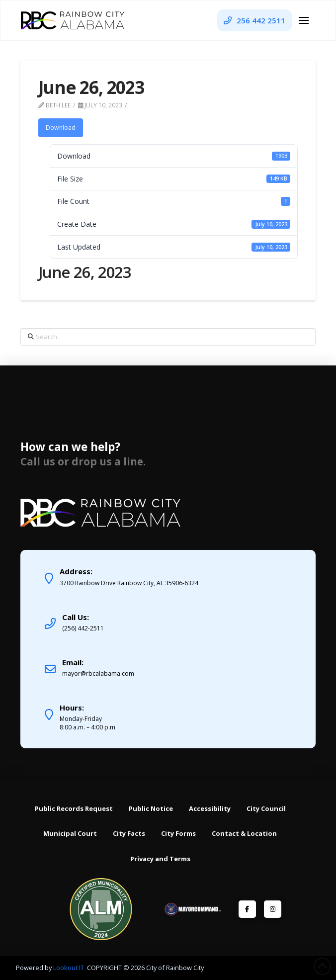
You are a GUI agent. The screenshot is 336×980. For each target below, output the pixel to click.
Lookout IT (69, 968)
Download (61, 128)
